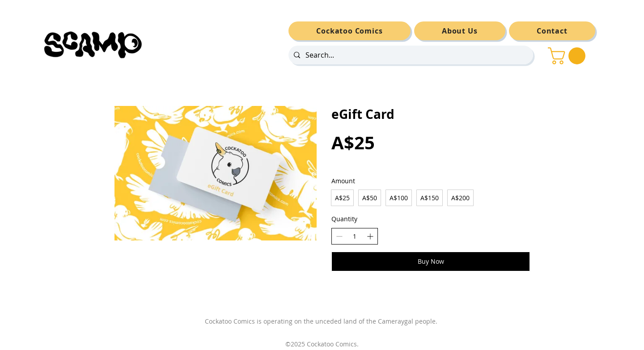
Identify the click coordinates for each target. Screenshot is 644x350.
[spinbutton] (355, 236)
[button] (569, 56)
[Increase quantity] (370, 236)
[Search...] (410, 55)
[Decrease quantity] (339, 236)
